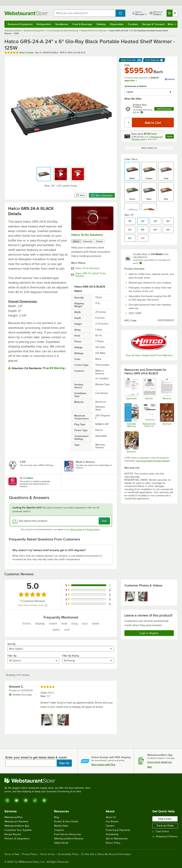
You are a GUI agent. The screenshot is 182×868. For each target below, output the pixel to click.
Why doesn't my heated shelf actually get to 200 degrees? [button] (49, 550)
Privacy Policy (93, 529)
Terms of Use (76, 529)
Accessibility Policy (68, 854)
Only (127, 65)
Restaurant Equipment (20, 24)
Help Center (165, 819)
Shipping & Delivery (165, 836)
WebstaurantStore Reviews (69, 839)
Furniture (133, 24)
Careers (110, 826)
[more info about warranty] (142, 112)
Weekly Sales (61, 826)
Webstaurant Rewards (16, 821)
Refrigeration (44, 24)
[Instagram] (7, 800)
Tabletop (101, 24)
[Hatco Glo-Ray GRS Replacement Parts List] (149, 415)
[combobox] (85, 13)
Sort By (11, 644)
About (76, 241)
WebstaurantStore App (17, 826)
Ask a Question (102, 195)
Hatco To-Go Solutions (87, 235)
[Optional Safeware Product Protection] (131, 415)
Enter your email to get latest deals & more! (36, 757)
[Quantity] (128, 123)
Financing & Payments (118, 830)
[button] (44, 174)
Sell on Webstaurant (117, 839)
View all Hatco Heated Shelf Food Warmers (149, 355)
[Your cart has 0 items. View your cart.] (172, 13)
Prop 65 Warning (54, 368)
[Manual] (149, 389)
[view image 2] (143, 596)
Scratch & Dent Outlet (66, 821)
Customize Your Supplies (18, 830)
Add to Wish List (149, 148)
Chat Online (161, 831)
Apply (170, 137)
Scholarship (112, 834)
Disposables (117, 24)
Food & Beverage (82, 24)
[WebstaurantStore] (49, 781)
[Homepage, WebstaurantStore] (26, 13)
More (172, 24)
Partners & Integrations (17, 839)
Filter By (12, 656)
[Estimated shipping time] (141, 263)
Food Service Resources (68, 834)
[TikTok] (35, 800)
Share (81, 195)
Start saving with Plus (103, 765)
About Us (111, 817)
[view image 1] (130, 596)
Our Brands (112, 821)
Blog (57, 817)
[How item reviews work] (46, 605)
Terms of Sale (12, 854)
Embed (99, 241)
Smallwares (62, 24)
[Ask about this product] (61, 521)
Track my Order (165, 825)
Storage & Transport (153, 24)
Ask (104, 521)
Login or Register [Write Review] (149, 633)
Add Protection (164, 109)
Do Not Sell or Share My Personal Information (106, 854)
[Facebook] (26, 800)
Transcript (88, 241)
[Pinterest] (44, 800)
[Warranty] (167, 389)
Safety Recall (61, 843)
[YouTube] (17, 800)
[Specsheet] (131, 389)
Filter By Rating (71, 656)
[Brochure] (167, 415)
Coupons (59, 830)
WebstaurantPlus (14, 817)
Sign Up (64, 763)
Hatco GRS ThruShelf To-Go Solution (91, 275)
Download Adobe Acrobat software (153, 461)
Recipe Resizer (13, 834)
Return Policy (113, 843)
